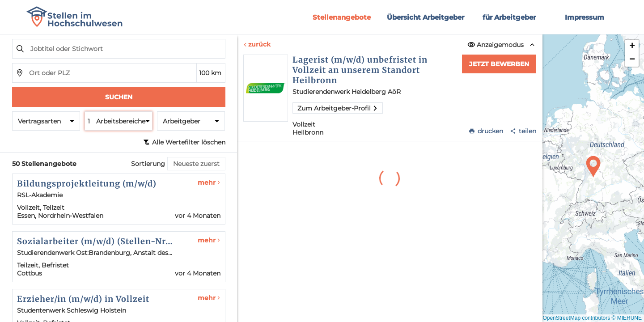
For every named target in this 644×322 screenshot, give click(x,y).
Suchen (119, 97)
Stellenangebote (342, 17)
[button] (593, 167)
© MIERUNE (627, 318)
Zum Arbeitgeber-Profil (338, 108)
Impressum (585, 17)
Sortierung (148, 164)
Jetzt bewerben (499, 64)
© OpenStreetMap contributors (574, 318)
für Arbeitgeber (509, 17)
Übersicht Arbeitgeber (426, 17)
